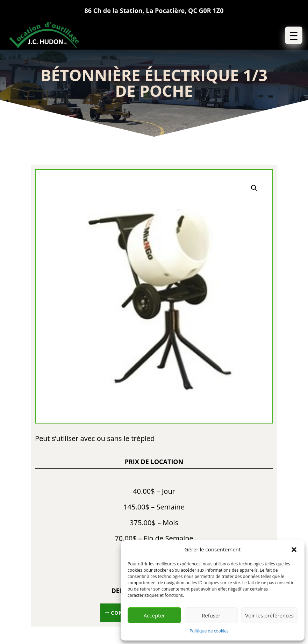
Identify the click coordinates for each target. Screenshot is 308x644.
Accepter (154, 615)
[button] (294, 550)
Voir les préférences (269, 615)
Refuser (211, 615)
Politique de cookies (209, 631)
